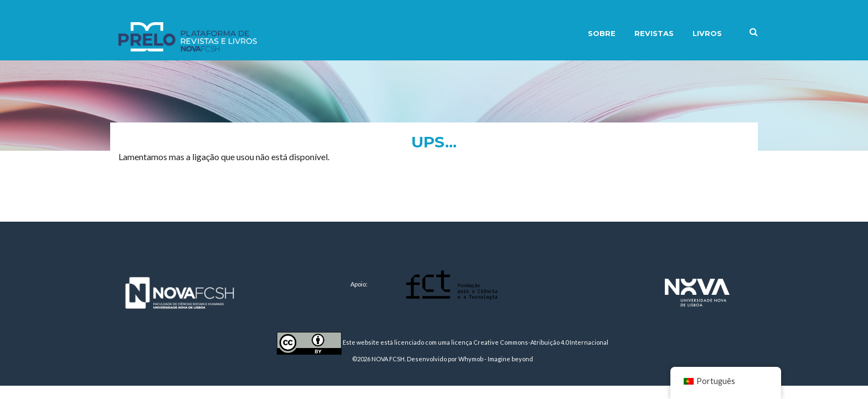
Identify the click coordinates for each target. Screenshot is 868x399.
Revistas (654, 33)
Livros (707, 33)
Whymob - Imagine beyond (496, 359)
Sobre (602, 33)
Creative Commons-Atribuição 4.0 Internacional (541, 342)
